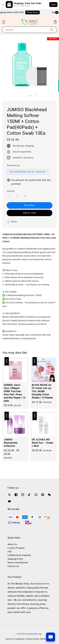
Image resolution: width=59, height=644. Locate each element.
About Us (12, 544)
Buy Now (29, 205)
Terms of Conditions (15, 639)
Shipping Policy (15, 559)
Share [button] (12, 222)
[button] (4, 22)
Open (53, 5)
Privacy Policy (33, 639)
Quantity (11, 191)
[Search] (52, 30)
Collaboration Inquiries (19, 555)
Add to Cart (30, 213)
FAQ (10, 552)
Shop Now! (34, 12)
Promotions (13, 165)
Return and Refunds (18, 563)
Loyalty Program (16, 548)
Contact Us (13, 566)
